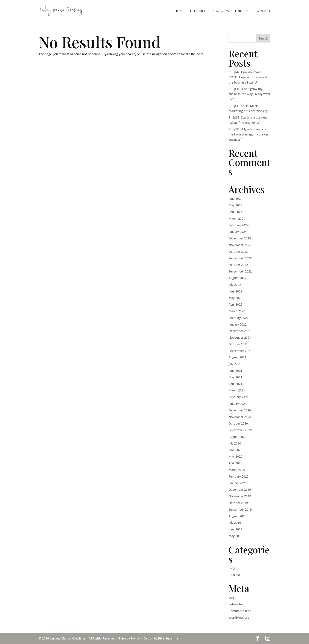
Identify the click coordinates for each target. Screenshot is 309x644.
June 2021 (235, 371)
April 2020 (235, 463)
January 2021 (238, 404)
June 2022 (235, 291)
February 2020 (239, 476)
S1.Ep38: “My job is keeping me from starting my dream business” (248, 134)
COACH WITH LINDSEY (231, 11)
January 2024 (238, 232)
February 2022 (239, 318)
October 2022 (238, 265)
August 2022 (237, 278)
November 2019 (240, 496)
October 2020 (238, 423)
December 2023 (240, 238)
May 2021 (235, 377)
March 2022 (237, 311)
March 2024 (237, 218)
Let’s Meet (199, 11)
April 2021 (235, 384)
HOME (180, 11)
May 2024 (235, 205)
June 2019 (235, 529)
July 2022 (235, 285)
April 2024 (235, 212)
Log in (233, 598)
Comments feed (240, 611)
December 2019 (240, 489)
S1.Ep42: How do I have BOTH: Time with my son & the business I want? (248, 77)
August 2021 (237, 357)
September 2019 (240, 509)
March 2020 (237, 470)
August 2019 (237, 516)
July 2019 (235, 523)
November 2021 (240, 337)
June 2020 (235, 450)
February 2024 (239, 225)
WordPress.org (239, 617)
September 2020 (240, 430)
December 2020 (240, 410)
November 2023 (240, 245)
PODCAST (262, 11)
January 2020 (238, 483)
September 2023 (240, 258)
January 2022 (238, 324)
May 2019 (235, 536)
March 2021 (237, 390)
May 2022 (235, 298)
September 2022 (240, 271)
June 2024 (235, 199)
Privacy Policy (129, 638)
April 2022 (235, 304)
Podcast (234, 575)
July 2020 (235, 443)
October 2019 (238, 503)
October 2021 (238, 344)
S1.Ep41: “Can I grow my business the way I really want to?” (249, 94)
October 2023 (238, 252)
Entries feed (237, 604)
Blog (232, 568)
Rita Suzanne (168, 638)
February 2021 (239, 397)
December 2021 (240, 331)
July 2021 (235, 364)
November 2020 (240, 417)
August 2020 (237, 437)
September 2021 (240, 351)
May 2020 (235, 456)
